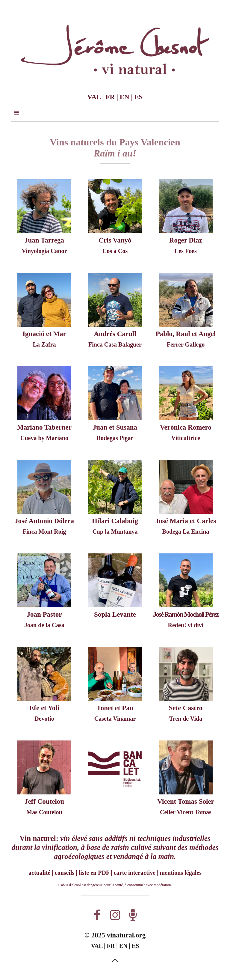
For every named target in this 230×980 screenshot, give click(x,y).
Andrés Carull (115, 334)
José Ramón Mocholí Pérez (186, 614)
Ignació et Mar (44, 334)
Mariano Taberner (44, 427)
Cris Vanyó (115, 240)
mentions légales (180, 873)
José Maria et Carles (186, 521)
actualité (39, 873)
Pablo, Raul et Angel (186, 334)
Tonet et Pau (115, 708)
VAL (94, 97)
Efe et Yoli (44, 708)
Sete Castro (186, 708)
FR (110, 97)
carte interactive (135, 873)
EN (125, 97)
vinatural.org (126, 935)
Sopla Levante (115, 614)
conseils (65, 873)
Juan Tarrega (44, 240)
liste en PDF (94, 873)
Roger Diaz (186, 240)
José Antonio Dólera (44, 521)
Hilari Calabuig (115, 521)
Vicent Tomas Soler (186, 801)
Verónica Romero (186, 427)
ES (138, 97)
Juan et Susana (115, 427)
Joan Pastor (44, 614)
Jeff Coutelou (44, 801)
